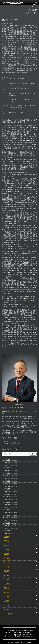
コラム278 (6, 476)
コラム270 (6, 497)
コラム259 (6, 526)
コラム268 (6, 502)
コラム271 (6, 494)
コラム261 (6, 520)
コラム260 (6, 523)
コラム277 (6, 478)
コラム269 (6, 499)
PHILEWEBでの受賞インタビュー (14, 443)
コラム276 (6, 481)
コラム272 (6, 492)
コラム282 (6, 465)
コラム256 (6, 534)
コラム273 (6, 489)
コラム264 (6, 513)
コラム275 (6, 484)
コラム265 (6, 510)
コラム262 (6, 518)
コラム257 (6, 531)
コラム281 (6, 468)
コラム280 (6, 471)
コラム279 (6, 473)
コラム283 (6, 463)
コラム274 (6, 486)
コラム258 (6, 528)
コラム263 (6, 515)
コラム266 (6, 507)
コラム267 (6, 505)
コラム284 (6, 460)
